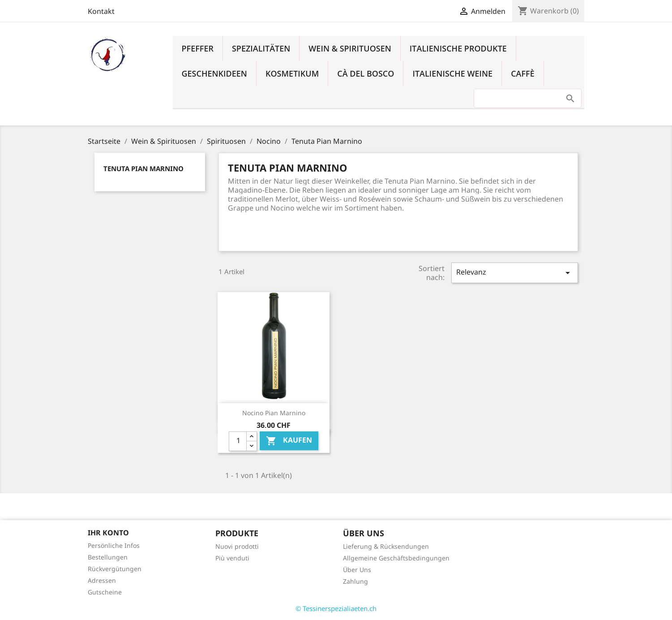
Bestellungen (108, 557)
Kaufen (289, 441)
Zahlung (355, 581)
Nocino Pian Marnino (274, 413)
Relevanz (514, 273)
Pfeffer (198, 48)
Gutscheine (105, 592)
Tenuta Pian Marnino (143, 168)
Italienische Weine (452, 73)
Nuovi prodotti (237, 546)
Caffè (523, 73)
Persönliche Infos (114, 545)
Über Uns (357, 570)
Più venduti (232, 558)
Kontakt (101, 11)
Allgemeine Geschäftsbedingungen (396, 558)
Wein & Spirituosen (350, 48)
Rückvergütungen (115, 569)
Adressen (102, 580)
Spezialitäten (261, 48)
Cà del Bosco (366, 73)
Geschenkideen (214, 73)
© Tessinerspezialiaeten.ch (336, 608)
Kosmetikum (292, 73)
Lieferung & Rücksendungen (386, 546)
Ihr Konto (108, 533)
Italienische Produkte (458, 48)
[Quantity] (238, 441)
